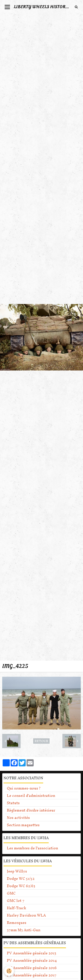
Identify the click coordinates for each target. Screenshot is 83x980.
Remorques (17, 923)
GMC (11, 893)
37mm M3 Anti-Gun (24, 930)
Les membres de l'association (32, 848)
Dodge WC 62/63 (21, 886)
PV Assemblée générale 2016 (32, 968)
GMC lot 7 (16, 901)
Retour (41, 741)
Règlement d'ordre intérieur (31, 810)
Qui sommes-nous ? (24, 788)
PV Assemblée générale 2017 (32, 975)
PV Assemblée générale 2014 (32, 960)
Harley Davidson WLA (26, 915)
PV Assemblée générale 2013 (32, 953)
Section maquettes (23, 825)
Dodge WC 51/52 (21, 879)
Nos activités (18, 818)
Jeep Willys (17, 871)
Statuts (13, 803)
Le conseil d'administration (31, 796)
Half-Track (16, 908)
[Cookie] (9, 971)
